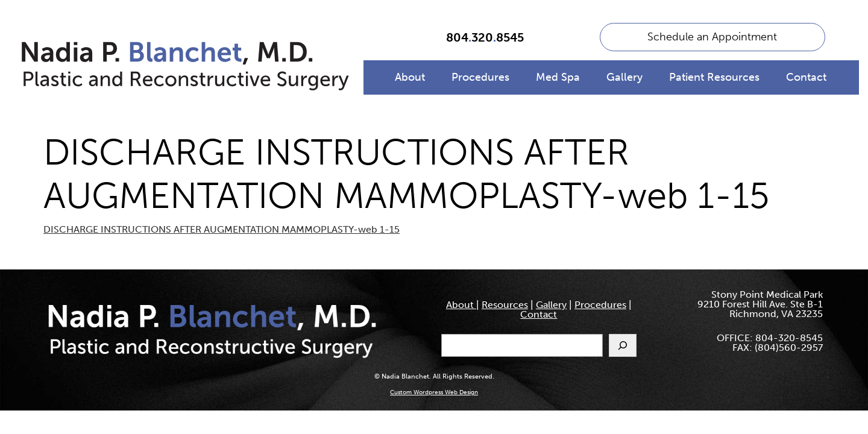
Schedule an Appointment (712, 37)
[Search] (623, 345)
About (410, 77)
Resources (505, 305)
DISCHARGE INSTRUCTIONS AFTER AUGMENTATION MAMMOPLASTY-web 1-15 (222, 229)
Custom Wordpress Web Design (434, 392)
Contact (806, 77)
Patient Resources (714, 77)
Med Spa (558, 77)
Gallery (624, 77)
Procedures (480, 77)
